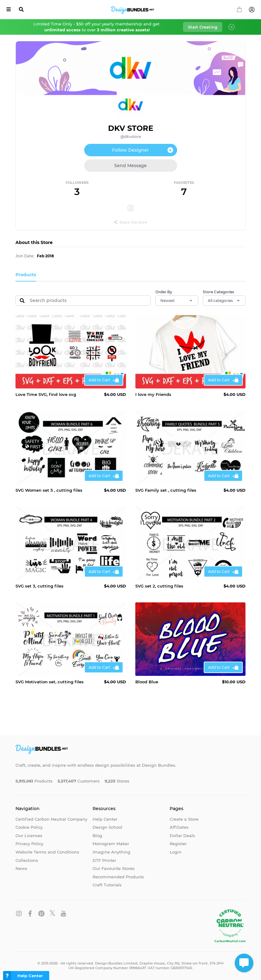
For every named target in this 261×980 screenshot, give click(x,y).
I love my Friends (153, 394)
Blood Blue (147, 682)
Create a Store (184, 819)
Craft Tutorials (107, 885)
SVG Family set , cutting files (166, 490)
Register (178, 844)
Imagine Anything (111, 852)
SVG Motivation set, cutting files (50, 682)
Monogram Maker (111, 844)
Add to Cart (99, 380)
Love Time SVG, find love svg (46, 394)
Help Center (105, 819)
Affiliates (179, 827)
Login (176, 852)
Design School (107, 827)
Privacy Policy (29, 844)
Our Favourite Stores (114, 868)
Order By (164, 292)
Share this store (131, 222)
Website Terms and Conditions (47, 852)
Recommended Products (118, 877)
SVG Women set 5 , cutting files (49, 490)
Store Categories (218, 292)
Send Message (130, 166)
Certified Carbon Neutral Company (51, 819)
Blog (97, 836)
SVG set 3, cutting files (39, 586)
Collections (27, 860)
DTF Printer (104, 860)
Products (26, 275)
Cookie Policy (29, 827)
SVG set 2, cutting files (159, 586)
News (21, 868)
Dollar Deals (182, 836)
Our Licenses (29, 836)
